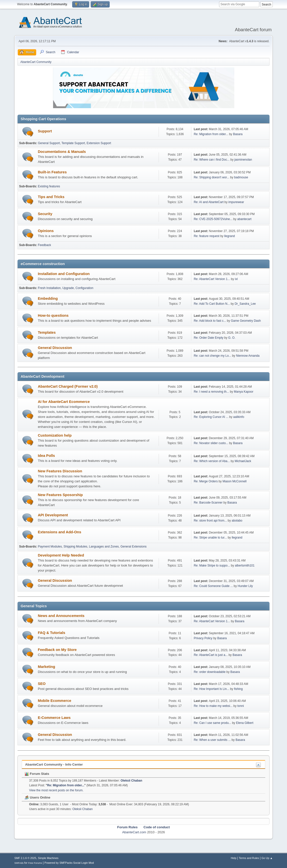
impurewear (236, 202)
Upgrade (68, 288)
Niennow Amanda (248, 356)
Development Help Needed (61, 555)
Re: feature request (207, 236)
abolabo (237, 521)
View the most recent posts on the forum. (56, 790)
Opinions (46, 231)
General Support (49, 143)
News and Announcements (61, 616)
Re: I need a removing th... (211, 392)
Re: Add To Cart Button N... (212, 304)
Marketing (46, 667)
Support (45, 131)
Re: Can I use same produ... (213, 723)
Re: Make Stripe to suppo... (212, 566)
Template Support (73, 143)
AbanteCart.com (134, 832)
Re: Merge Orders (206, 481)
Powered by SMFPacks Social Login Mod (69, 863)
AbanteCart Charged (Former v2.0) (68, 386)
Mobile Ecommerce (54, 701)
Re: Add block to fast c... (210, 321)
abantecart (244, 219)
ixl (236, 279)
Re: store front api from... (210, 521)
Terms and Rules (249, 858)
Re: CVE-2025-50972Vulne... (213, 219)
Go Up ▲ (267, 858)
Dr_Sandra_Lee (245, 304)
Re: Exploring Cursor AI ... (211, 417)
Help (234, 858)
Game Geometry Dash (246, 321)
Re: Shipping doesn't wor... (212, 177)
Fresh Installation (49, 288)
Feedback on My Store (57, 650)
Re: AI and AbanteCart (209, 202)
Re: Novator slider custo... (211, 443)
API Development (53, 515)
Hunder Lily (245, 586)
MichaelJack (243, 461)
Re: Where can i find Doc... (212, 160)
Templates (47, 332)
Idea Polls (46, 456)
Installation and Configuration (64, 274)
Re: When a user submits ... (212, 740)
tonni (241, 706)
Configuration (84, 288)
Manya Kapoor (244, 392)
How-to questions (53, 315)
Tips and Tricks (51, 197)
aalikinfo (239, 417)
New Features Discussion (60, 471)
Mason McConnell (235, 481)
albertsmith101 (245, 566)
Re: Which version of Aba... (212, 461)
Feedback (45, 245)
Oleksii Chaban (132, 781)
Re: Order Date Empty (209, 338)
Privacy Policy (203, 638)
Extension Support (99, 143)
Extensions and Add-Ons (59, 532)
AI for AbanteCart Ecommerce (64, 402)
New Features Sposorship (60, 495)
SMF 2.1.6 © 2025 (25, 858)
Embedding (48, 298)
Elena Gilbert (245, 723)
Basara (238, 134)
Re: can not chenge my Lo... (213, 356)
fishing (238, 689)
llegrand (230, 236)
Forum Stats (37, 774)
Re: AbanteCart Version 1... (212, 279)
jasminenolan (243, 160)
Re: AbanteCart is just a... (211, 655)
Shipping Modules (75, 547)
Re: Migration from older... (211, 134)
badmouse (241, 177)
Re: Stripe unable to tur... (210, 538)
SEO (42, 684)
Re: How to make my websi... (213, 706)
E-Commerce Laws (54, 718)
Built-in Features (52, 172)
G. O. (232, 338)
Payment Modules (50, 547)
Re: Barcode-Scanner (208, 503)
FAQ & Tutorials (51, 633)
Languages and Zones (104, 547)
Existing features (49, 186)
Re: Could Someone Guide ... (213, 586)
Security (45, 214)
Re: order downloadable (210, 672)
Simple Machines (48, 858)
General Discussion (55, 348)
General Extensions (134, 547)
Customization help (55, 435)
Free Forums (35, 863)
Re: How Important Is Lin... (212, 689)
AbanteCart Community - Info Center (54, 764)
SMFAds (19, 863)
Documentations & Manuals (62, 152)
